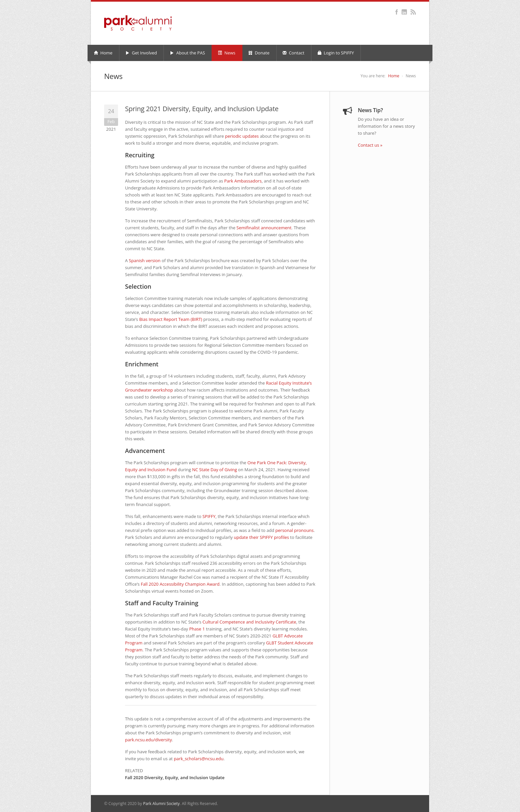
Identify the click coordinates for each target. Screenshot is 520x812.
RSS (413, 12)
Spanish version (145, 260)
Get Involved (141, 53)
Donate (259, 53)
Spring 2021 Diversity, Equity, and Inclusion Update (202, 109)
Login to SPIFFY (336, 53)
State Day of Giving (214, 470)
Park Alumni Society (161, 804)
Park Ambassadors (243, 181)
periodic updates (242, 136)
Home (103, 53)
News (227, 53)
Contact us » (370, 145)
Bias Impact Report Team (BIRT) (171, 319)
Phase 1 (197, 629)
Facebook (396, 12)
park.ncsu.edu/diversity (148, 740)
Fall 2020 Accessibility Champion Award (180, 584)
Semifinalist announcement (264, 228)
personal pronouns (294, 530)
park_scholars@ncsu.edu (199, 759)
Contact (293, 53)
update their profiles (261, 537)
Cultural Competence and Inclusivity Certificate (250, 622)
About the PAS (187, 53)
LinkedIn (404, 12)
